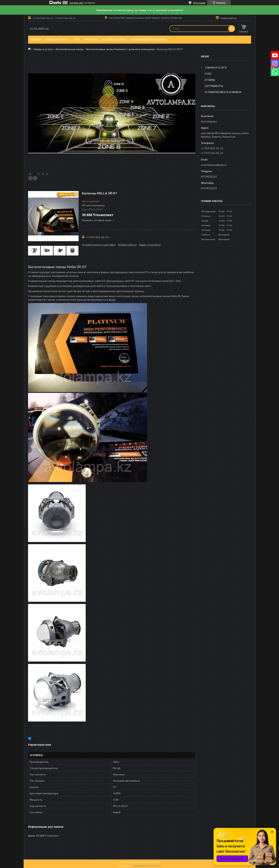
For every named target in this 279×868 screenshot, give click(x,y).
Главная (35, 40)
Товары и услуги (56, 40)
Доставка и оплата (114, 40)
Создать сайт (76, 3)
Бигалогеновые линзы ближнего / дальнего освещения (120, 49)
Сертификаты (214, 86)
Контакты (91, 40)
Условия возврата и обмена (149, 40)
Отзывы (210, 80)
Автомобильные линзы (70, 49)
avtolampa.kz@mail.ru (214, 165)
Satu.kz (156, 862)
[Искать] (232, 29)
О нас (77, 40)
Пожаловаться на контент (147, 865)
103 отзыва (199, 3)
